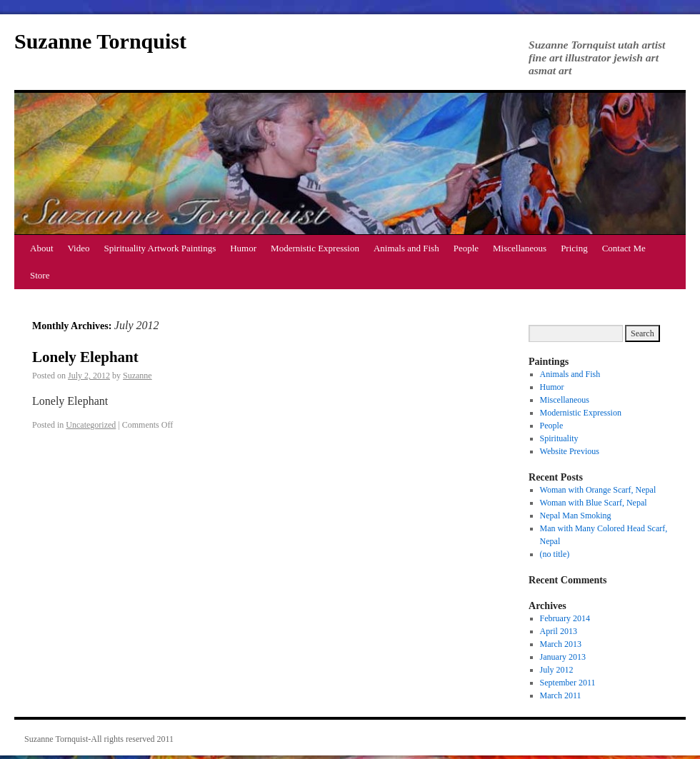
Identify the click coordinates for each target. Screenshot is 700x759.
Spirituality (559, 438)
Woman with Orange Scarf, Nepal (598, 490)
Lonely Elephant (85, 357)
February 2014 (565, 618)
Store (40, 275)
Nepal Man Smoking (576, 516)
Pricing (574, 248)
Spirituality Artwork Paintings (160, 248)
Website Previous (570, 451)
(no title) (555, 554)
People (466, 248)
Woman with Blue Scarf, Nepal (594, 503)
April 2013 (559, 631)
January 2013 (563, 657)
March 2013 (561, 644)
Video (79, 248)
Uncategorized (91, 425)
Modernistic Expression (315, 248)
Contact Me (624, 248)
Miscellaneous (520, 248)
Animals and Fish (406, 248)
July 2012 (557, 670)
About (42, 248)
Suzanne (137, 376)
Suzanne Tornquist (100, 41)
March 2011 (561, 695)
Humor (243, 248)
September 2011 (568, 683)
